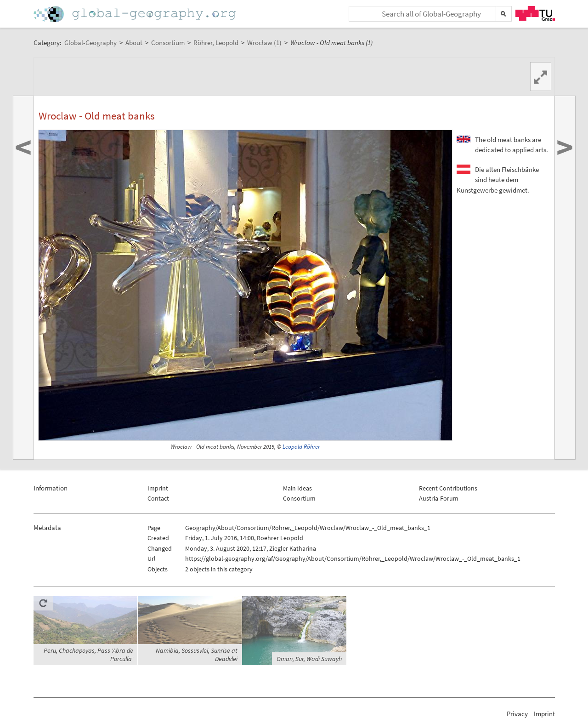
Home (136, 14)
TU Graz (535, 13)
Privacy (517, 714)
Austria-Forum (439, 498)
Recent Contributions (448, 488)
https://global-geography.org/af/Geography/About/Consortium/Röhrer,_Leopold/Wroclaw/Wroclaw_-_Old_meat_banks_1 (353, 559)
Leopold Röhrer (301, 447)
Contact (158, 498)
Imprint (158, 488)
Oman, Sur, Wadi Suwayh (309, 659)
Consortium (299, 498)
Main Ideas (297, 488)
